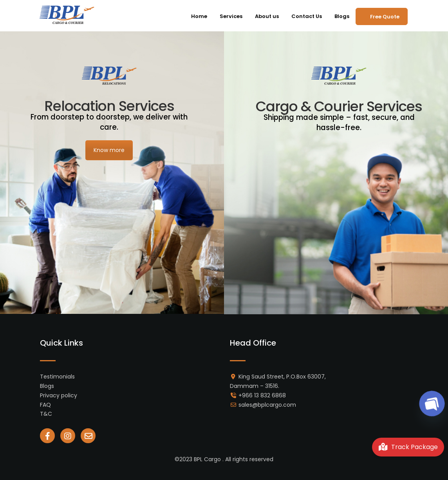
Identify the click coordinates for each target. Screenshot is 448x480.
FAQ (45, 405)
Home (199, 16)
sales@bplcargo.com (267, 405)
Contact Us (307, 16)
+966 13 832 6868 (262, 395)
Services (231, 16)
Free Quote (385, 17)
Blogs (342, 16)
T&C (46, 414)
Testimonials (57, 377)
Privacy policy (59, 395)
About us (267, 16)
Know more (109, 150)
